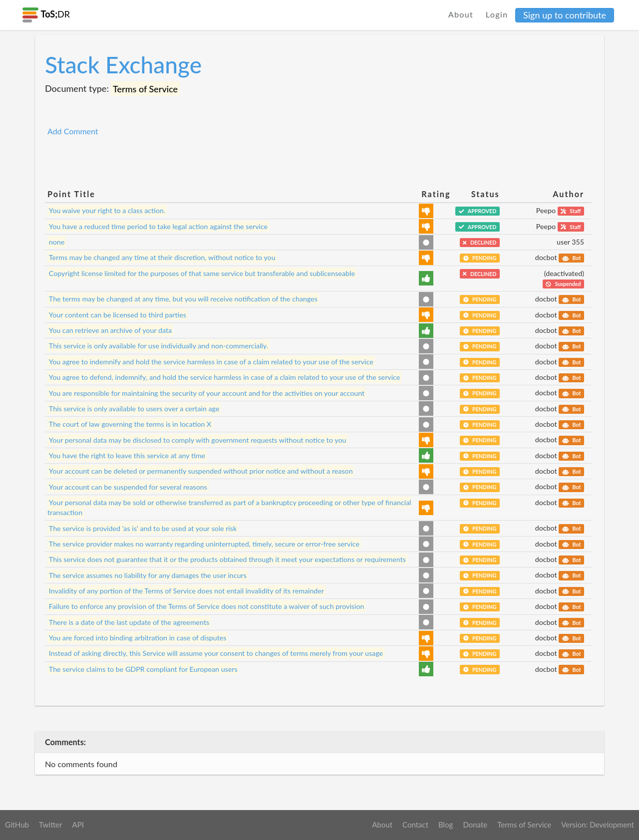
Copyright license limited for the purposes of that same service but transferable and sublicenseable (202, 273)
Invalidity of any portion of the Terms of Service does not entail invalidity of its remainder (186, 591)
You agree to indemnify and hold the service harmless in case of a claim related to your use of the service (211, 362)
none (57, 242)
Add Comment (73, 131)
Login (497, 14)
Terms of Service (524, 825)
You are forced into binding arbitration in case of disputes (138, 638)
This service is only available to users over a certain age (134, 409)
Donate (475, 825)
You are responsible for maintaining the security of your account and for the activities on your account (207, 393)
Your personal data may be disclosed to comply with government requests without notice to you (198, 439)
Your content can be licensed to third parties (118, 315)
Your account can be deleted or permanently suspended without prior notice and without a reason (201, 471)
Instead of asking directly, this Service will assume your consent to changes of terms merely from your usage (216, 653)
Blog (446, 825)
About (461, 14)
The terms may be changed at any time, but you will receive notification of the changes (183, 299)
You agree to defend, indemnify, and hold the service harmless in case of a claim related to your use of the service (224, 377)
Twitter (51, 825)
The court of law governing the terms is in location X (130, 424)
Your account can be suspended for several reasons (128, 486)
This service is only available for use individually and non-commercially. (159, 346)
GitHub (17, 825)
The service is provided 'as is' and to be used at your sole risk (143, 528)
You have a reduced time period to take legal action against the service (158, 226)
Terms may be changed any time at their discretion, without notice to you (162, 257)
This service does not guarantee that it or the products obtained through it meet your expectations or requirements (227, 559)
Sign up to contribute (565, 15)
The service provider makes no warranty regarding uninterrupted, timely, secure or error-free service (204, 544)
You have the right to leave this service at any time (127, 455)
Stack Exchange (123, 65)
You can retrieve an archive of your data (110, 330)
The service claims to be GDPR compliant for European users (143, 669)
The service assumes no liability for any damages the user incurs (148, 575)
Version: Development (598, 825)
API (78, 825)
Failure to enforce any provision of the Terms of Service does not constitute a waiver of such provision (207, 606)
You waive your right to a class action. (107, 210)
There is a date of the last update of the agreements (129, 622)
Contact (415, 825)
